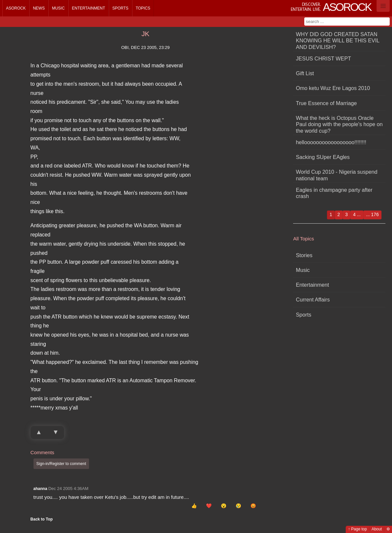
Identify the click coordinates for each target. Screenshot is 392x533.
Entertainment (89, 8)
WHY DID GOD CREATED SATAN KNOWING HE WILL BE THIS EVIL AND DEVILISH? (337, 41)
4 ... (357, 214)
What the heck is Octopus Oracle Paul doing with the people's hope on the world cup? (339, 124)
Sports (120, 8)
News (39, 8)
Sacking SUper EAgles (323, 157)
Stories (304, 255)
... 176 (372, 214)
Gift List (305, 73)
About (377, 529)
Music (58, 8)
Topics (143, 8)
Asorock (16, 8)
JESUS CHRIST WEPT (323, 58)
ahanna (40, 489)
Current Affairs (313, 300)
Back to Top (42, 519)
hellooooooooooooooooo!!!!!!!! (331, 142)
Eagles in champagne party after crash (334, 193)
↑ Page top (357, 529)
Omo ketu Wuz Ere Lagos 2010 (333, 88)
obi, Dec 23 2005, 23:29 (145, 47)
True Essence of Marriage (326, 103)
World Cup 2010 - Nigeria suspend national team (336, 175)
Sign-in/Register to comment (61, 464)
